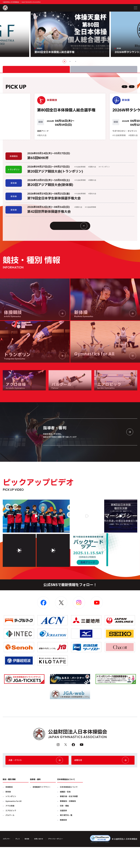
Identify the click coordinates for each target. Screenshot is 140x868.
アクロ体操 (10, 827)
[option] (70, 34)
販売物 (31, 860)
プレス (20, 860)
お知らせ (103, 779)
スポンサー (8, 860)
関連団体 (63, 841)
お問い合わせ (44, 860)
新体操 (8, 813)
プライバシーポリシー (65, 860)
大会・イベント (37, 779)
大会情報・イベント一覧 (75, 239)
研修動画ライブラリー (42, 808)
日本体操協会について (69, 808)
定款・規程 (64, 827)
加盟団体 (63, 832)
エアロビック (11, 832)
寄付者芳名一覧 (66, 836)
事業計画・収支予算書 (69, 818)
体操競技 (9, 808)
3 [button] (76, 61)
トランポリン (11, 818)
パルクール (10, 836)
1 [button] (64, 61)
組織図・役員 (65, 813)
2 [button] (70, 61)
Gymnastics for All (13, 822)
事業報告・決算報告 (68, 822)
